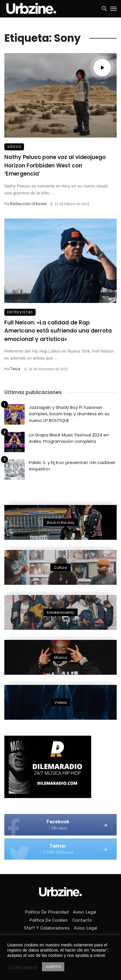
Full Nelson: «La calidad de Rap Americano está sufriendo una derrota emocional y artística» (58, 331)
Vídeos (14, 147)
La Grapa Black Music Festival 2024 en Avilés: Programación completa (69, 438)
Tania (15, 369)
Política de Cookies (49, 920)
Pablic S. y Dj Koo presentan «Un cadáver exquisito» (72, 466)
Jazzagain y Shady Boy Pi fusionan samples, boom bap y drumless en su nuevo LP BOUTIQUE (69, 414)
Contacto (82, 920)
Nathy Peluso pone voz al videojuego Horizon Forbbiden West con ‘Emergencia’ (55, 165)
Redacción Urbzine (28, 204)
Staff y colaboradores (47, 928)
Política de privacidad (47, 912)
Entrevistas (20, 312)
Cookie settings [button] (23, 967)
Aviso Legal (85, 912)
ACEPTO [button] (53, 967)
